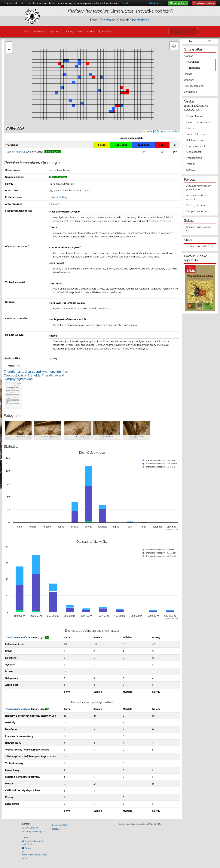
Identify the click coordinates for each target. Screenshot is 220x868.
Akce (80, 32)
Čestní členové (195, 116)
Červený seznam (196, 205)
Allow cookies (178, 3)
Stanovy (191, 170)
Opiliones (189, 80)
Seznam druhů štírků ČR (200, 247)
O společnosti (194, 152)
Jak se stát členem (197, 134)
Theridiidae (140, 20)
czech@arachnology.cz (34, 831)
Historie (191, 128)
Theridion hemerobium (18, 637)
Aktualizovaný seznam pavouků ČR (199, 188)
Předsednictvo (194, 158)
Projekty (191, 164)
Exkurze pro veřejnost (198, 122)
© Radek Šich (18, 437)
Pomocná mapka (60, 825)
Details (125, 3)
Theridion (194, 68)
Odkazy (69, 32)
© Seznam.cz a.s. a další (167, 131)
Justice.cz (26, 837)
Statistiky (56, 829)
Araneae (189, 56)
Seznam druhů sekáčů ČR (199, 229)
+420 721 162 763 (32, 828)
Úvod (26, 32)
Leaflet (148, 131)
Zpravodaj (55, 32)
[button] (119, 106)
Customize (156, 3)
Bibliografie (40, 32)
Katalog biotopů (195, 140)
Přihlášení (106, 32)
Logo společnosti (196, 146)
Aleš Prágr (62, 197)
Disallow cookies (204, 3)
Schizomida (190, 92)
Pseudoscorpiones (194, 86)
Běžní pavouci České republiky (198, 197)
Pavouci (28, 848)
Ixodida (188, 74)
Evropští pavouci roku (198, 211)
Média (90, 32)
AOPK (25, 859)
